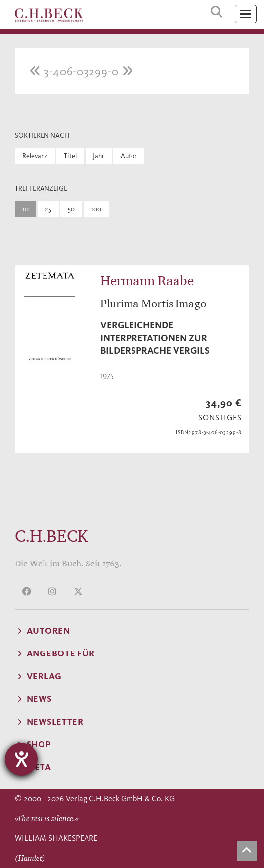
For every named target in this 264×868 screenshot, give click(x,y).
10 (25, 209)
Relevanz (35, 156)
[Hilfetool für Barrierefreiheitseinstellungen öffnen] (21, 759)
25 (48, 209)
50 (71, 209)
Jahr (99, 156)
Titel (70, 156)
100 (96, 209)
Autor (129, 156)
